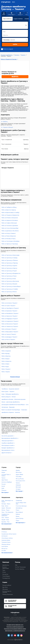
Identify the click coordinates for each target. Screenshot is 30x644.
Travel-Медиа (6, 576)
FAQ (16, 565)
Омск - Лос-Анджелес (7, 512)
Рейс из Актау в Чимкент (9, 233)
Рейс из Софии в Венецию (9, 223)
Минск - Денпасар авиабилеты (11, 402)
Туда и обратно (7, 19)
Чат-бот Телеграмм (20, 567)
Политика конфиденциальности (15, 627)
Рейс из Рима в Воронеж (9, 236)
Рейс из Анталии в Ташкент (9, 303)
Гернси (3, 478)
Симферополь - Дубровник (6, 515)
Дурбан (18, 470)
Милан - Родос (6, 510)
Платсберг (19, 477)
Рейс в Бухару (6, 353)
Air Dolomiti (5, 536)
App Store (5, 587)
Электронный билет (7, 441)
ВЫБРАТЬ (15, 77)
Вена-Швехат (19, 512)
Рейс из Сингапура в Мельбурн (11, 241)
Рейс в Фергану (6, 356)
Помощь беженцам (8, 594)
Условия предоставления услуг (15, 625)
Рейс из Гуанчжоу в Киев (9, 279)
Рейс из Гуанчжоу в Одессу (9, 268)
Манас (18, 516)
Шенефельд (19, 508)
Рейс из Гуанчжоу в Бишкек (9, 284)
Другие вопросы (6, 453)
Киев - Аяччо (5, 506)
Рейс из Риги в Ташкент (8, 340)
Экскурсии (5, 574)
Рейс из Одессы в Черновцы (10, 244)
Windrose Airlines (6, 544)
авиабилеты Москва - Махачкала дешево (14, 399)
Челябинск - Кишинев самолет (10, 389)
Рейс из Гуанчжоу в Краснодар (10, 255)
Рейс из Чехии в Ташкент (9, 334)
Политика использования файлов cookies (15, 629)
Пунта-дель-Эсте (20, 481)
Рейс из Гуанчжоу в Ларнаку (10, 263)
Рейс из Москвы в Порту (9, 239)
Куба (3, 488)
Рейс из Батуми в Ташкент (9, 329)
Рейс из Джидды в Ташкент (9, 337)
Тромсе (18, 483)
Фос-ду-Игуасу (20, 479)
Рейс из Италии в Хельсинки (10, 218)
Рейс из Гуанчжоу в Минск (9, 292)
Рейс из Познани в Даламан (10, 226)
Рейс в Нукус (5, 367)
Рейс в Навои (5, 364)
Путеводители (6, 578)
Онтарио (18, 489)
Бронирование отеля (8, 450)
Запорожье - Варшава (8, 407)
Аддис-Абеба (19, 475)
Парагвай (4, 470)
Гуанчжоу (17, 55)
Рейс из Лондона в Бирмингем (10, 215)
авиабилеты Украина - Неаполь (11, 412)
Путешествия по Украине (7, 592)
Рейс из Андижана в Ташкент (10, 321)
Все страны (5, 492)
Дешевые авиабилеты (7, 55)
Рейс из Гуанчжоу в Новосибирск (11, 286)
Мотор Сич (4, 549)
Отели (4, 572)
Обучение (5, 589)
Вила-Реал (19, 472)
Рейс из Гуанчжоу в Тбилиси (10, 260)
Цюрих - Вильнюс (6, 508)
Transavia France (6, 542)
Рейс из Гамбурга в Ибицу (9, 207)
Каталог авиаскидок (6, 568)
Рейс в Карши (6, 359)
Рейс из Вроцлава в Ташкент (10, 332)
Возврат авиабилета (8, 448)
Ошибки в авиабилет (8, 443)
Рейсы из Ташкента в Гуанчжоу (9, 59)
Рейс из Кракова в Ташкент (9, 311)
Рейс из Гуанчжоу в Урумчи (9, 266)
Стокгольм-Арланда (21, 506)
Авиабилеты (6, 565)
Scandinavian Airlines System (9, 534)
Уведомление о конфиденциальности (15, 631)
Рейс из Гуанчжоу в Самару (9, 258)
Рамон (18, 510)
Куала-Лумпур (20, 518)
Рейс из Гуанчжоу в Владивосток (11, 273)
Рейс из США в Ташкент (8, 306)
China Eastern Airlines (7, 538)
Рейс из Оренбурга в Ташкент (10, 308)
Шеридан (18, 485)
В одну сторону (18, 19)
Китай (3, 486)
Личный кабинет (7, 585)
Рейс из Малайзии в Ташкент (10, 313)
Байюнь (18, 514)
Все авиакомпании (7, 553)
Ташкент (23, 55)
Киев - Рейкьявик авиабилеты (10, 394)
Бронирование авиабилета (10, 438)
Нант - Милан (5, 518)
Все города (19, 491)
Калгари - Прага (6, 504)
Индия (3, 472)
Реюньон (4, 490)
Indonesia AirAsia (6, 540)
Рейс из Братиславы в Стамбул (10, 213)
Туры (4, 570)
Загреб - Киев (5, 520)
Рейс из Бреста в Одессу (9, 210)
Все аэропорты (20, 523)
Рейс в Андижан (6, 351)
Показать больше (15, 377)
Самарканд (19, 500)
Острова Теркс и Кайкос (6, 475)
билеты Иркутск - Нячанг (9, 397)
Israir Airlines (5, 546)
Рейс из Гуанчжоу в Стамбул (10, 289)
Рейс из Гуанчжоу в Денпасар (10, 281)
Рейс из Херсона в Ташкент (10, 316)
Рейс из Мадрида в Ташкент (10, 319)
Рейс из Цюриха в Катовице (10, 220)
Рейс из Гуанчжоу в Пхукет (9, 271)
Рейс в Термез (6, 372)
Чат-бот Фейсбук (20, 569)
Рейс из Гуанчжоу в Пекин (9, 276)
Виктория (18, 487)
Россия (4, 484)
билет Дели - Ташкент (8, 392)
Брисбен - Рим (5, 522)
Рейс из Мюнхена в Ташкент (10, 324)
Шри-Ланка (5, 480)
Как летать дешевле (8, 436)
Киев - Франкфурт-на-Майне (7, 501)
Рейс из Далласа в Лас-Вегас (10, 231)
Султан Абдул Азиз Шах (21, 503)
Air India (4, 551)
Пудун (17, 521)
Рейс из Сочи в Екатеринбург (10, 228)
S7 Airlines (4, 532)
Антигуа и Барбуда (7, 482)
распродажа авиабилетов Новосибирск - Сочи (15, 405)
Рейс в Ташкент (6, 369)
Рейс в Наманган (6, 361)
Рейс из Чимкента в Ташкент (10, 326)
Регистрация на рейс (8, 445)
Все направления (6, 524)
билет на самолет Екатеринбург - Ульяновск (14, 410)
